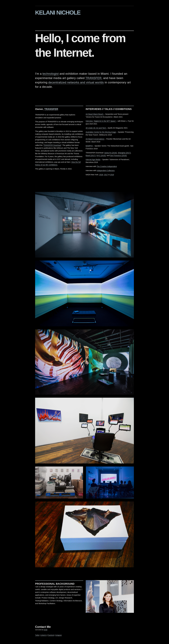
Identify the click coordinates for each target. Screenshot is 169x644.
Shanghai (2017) (124, 153)
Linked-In (44, 636)
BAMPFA (89, 147)
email (45, 631)
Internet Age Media (93, 160)
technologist (51, 74)
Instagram (59, 636)
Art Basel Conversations (95, 140)
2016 (112, 175)
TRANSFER (93, 79)
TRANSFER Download (52, 146)
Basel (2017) (91, 156)
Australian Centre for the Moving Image (101, 133)
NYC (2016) (101, 156)
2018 (101, 175)
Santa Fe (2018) (111, 153)
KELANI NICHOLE (58, 13)
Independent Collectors (106, 171)
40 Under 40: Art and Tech (96, 129)
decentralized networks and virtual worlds (76, 83)
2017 (106, 175)
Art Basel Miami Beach (95, 115)
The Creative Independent (107, 167)
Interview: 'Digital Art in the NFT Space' (101, 122)
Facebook (51, 636)
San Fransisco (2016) (118, 156)
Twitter (37, 636)
